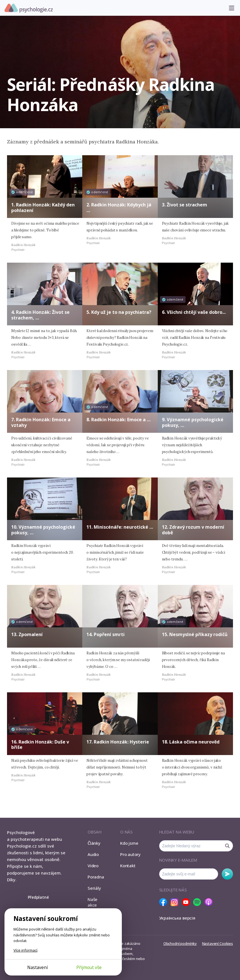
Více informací (25, 950)
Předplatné (38, 897)
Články (94, 843)
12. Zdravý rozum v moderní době (193, 530)
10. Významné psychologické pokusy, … (43, 530)
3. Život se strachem (185, 205)
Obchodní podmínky (180, 943)
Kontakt (128, 866)
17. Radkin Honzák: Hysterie (118, 742)
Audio (93, 854)
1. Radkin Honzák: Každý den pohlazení (43, 207)
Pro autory (130, 854)
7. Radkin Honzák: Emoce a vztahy (41, 422)
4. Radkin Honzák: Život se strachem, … (40, 315)
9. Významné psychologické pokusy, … (193, 422)
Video (93, 866)
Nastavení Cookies (218, 943)
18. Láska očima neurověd (191, 742)
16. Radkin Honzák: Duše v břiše (40, 744)
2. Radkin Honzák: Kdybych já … (119, 207)
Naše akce (92, 902)
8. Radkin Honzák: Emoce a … (118, 420)
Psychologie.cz (29, 8)
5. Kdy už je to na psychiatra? (119, 312)
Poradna (96, 877)
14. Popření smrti (106, 634)
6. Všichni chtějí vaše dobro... (194, 312)
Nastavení (37, 967)
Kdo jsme (129, 843)
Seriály (94, 888)
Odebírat (227, 874)
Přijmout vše (89, 967)
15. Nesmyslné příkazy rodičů (195, 634)
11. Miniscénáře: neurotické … (120, 527)
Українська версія (177, 918)
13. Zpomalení (27, 634)
